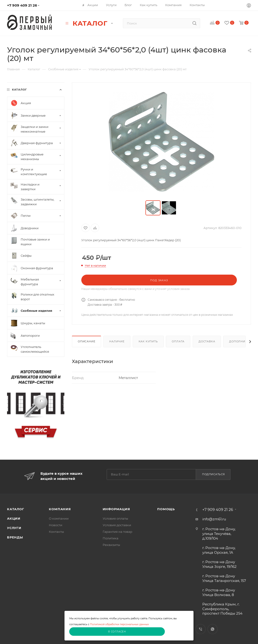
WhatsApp (213, 629)
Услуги (14, 528)
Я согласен (117, 632)
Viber (201, 629)
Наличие (117, 341)
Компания (60, 509)
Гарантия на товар (117, 532)
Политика (111, 538)
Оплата (178, 341)
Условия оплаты (115, 518)
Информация (116, 509)
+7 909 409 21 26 (22, 5)
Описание (86, 341)
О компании (59, 518)
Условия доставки (117, 525)
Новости (56, 525)
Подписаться (213, 474)
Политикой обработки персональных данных (119, 624)
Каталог (16, 509)
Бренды (15, 537)
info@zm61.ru (214, 519)
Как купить (148, 341)
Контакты (56, 532)
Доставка (207, 341)
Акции (14, 518)
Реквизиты (111, 545)
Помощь (166, 509)
